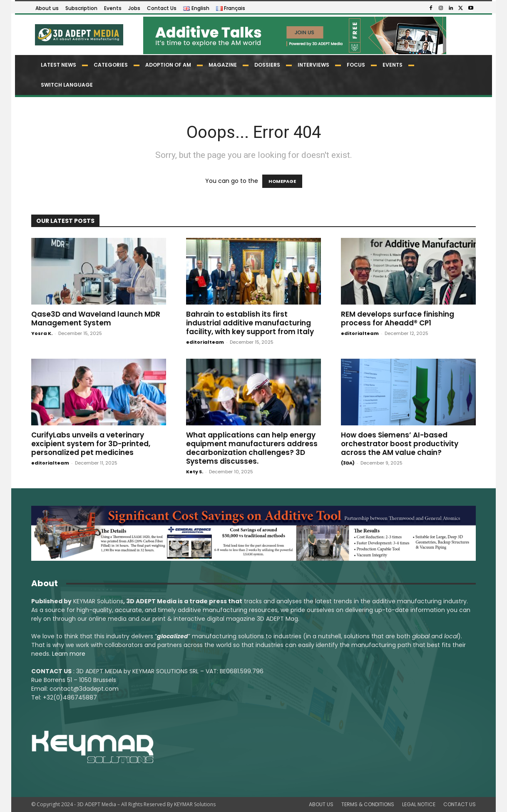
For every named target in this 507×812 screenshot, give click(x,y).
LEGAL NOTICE (419, 804)
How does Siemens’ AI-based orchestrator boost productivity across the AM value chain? (400, 444)
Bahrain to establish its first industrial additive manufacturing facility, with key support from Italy (250, 323)
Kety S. (195, 472)
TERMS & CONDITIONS (368, 804)
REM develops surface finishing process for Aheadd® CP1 (398, 319)
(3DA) (348, 463)
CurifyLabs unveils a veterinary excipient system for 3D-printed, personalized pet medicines (91, 444)
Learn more (69, 654)
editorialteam (205, 342)
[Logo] (78, 35)
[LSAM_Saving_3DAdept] (253, 533)
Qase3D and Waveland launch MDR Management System (96, 319)
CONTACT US (460, 804)
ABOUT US (321, 804)
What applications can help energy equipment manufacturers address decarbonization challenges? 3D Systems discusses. (252, 448)
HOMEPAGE (282, 181)
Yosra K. (42, 333)
